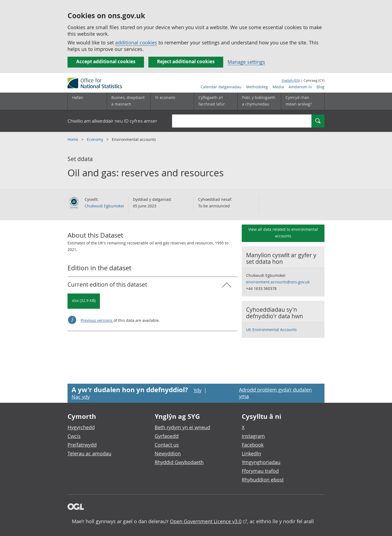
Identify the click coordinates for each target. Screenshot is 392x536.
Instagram (253, 436)
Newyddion (168, 453)
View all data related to (283, 233)
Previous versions (97, 320)
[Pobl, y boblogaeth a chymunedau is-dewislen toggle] (259, 101)
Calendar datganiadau (221, 87)
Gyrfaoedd (167, 436)
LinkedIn (251, 453)
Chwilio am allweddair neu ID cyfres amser (112, 121)
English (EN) (291, 80)
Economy (96, 139)
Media (278, 87)
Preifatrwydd (82, 445)
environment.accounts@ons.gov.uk (278, 282)
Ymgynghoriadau (261, 462)
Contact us (167, 445)
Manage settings (246, 62)
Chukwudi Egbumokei (104, 206)
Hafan (78, 97)
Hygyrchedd (81, 427)
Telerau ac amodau (89, 453)
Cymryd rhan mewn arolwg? (299, 101)
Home (73, 139)
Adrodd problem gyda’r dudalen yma (275, 393)
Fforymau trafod (260, 471)
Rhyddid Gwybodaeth (179, 462)
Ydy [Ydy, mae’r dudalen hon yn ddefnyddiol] (197, 390)
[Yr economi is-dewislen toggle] (172, 101)
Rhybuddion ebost (263, 480)
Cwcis (74, 436)
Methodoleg (257, 87)
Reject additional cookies (186, 61)
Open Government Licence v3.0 (206, 521)
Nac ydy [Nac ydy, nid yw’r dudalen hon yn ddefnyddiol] (81, 397)
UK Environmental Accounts (271, 330)
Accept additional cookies (106, 61)
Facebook (253, 445)
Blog (321, 87)
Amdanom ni (300, 87)
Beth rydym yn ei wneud (182, 427)
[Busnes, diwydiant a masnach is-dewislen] (128, 101)
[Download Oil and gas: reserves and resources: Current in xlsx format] (84, 301)
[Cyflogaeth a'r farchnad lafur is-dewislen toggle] (216, 101)
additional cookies (136, 43)
